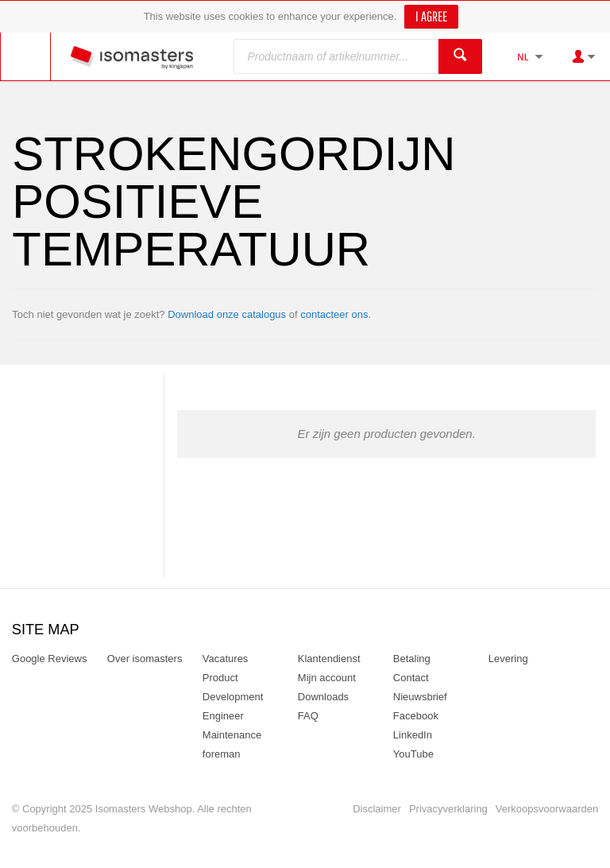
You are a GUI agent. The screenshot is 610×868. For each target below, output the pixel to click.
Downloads (323, 697)
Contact (411, 678)
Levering (508, 659)
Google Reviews (50, 659)
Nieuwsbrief (420, 697)
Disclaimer (377, 809)
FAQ (308, 716)
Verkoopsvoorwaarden (547, 809)
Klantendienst (329, 659)
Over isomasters (145, 659)
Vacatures (226, 659)
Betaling (412, 659)
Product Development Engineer (233, 697)
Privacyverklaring (448, 809)
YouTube (413, 754)
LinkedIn (413, 735)
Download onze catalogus (227, 314)
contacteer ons (334, 314)
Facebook (416, 716)
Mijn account (327, 678)
